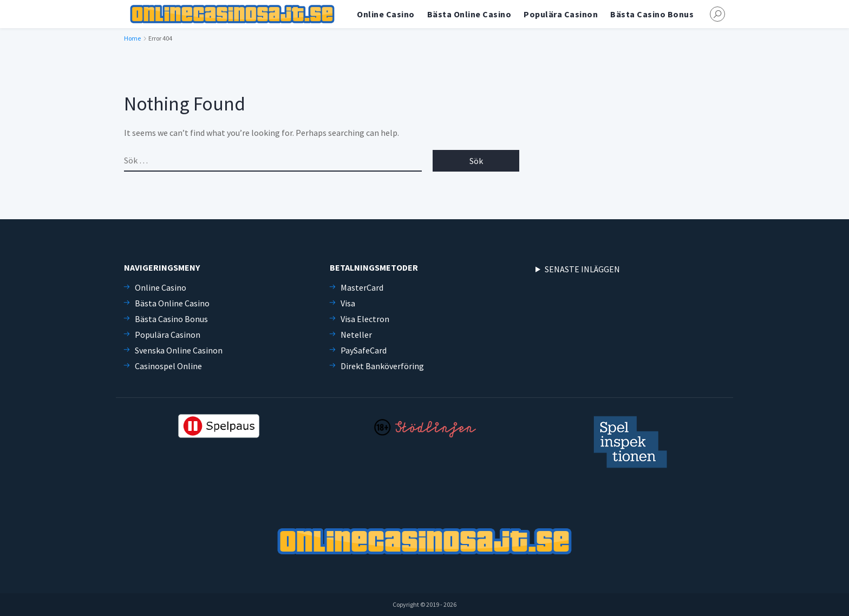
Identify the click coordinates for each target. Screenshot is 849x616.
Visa (348, 303)
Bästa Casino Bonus (652, 14)
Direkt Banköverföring (382, 366)
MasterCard (362, 287)
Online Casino (386, 14)
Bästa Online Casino (469, 14)
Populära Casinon (561, 14)
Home (132, 38)
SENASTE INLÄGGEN (582, 269)
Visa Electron (365, 319)
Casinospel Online (168, 366)
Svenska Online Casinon (179, 350)
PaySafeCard (364, 350)
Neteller (356, 335)
